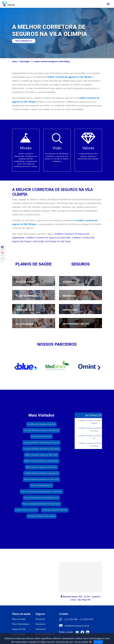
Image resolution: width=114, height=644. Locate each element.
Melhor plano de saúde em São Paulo (41, 467)
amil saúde (38, 241)
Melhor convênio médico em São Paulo (41, 455)
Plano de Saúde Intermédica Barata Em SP (41, 498)
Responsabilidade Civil (45, 634)
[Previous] (15, 366)
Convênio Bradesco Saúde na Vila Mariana (41, 430)
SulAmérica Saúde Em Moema (55, 510)
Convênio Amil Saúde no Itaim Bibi (41, 424)
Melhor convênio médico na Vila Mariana (41, 461)
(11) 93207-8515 (86, 619)
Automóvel (40, 619)
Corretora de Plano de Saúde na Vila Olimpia (41, 449)
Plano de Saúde (19, 619)
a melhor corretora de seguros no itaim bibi (48, 238)
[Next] (99, 366)
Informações (25, 61)
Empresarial (41, 629)
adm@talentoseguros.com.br (77, 626)
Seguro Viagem (19, 634)
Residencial (40, 624)
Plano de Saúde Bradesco (41, 485)
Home (15, 61)
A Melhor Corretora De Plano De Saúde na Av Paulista (95, 445)
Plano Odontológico (21, 624)
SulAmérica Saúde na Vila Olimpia (41, 516)
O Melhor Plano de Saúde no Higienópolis (41, 473)
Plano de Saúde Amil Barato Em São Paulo (41, 479)
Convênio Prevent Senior (41, 436)
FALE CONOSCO (24, 41)
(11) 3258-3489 (71, 619)
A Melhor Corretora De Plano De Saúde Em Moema (95, 422)
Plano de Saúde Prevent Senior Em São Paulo (41, 504)
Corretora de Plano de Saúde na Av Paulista (41, 443)
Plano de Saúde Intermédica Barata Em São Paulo (41, 492)
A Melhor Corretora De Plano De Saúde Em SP (95, 437)
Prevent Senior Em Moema (26, 510)
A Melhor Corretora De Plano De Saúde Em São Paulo (95, 429)
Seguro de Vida (19, 629)
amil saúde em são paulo (58, 241)
